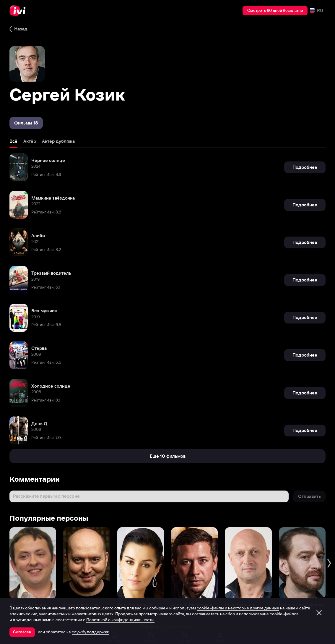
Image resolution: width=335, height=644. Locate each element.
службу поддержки (91, 632)
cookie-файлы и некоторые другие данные (238, 608)
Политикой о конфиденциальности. (120, 620)
